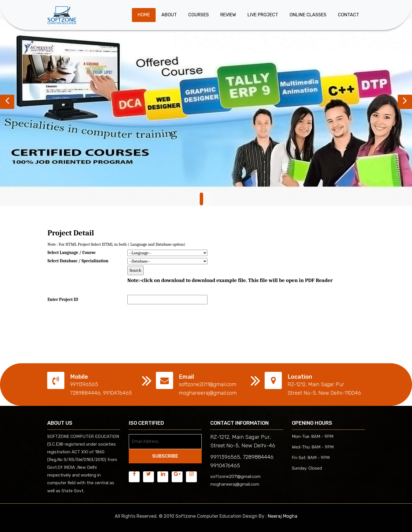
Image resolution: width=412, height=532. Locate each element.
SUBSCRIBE (165, 456)
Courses (199, 15)
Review (228, 15)
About (169, 15)
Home (144, 15)
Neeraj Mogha (283, 516)
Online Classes (308, 15)
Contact (348, 15)
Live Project (263, 15)
